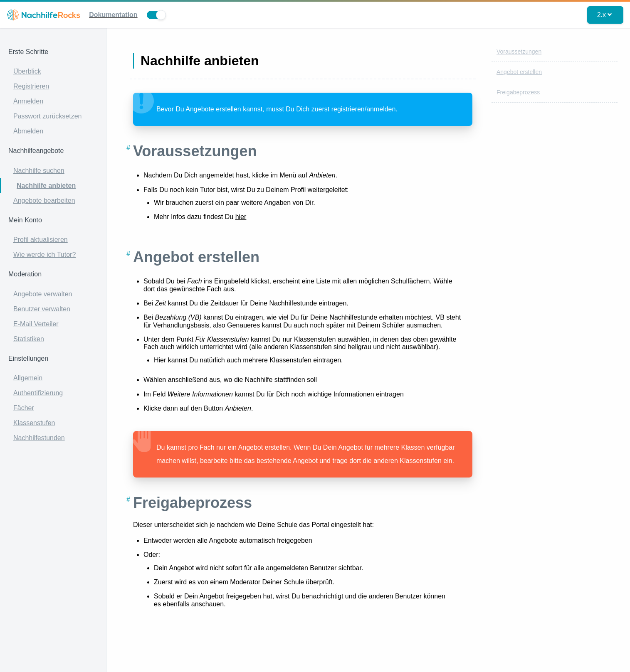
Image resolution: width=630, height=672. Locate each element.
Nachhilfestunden (39, 438)
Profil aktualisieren (41, 240)
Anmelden (28, 101)
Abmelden (28, 131)
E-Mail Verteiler (36, 324)
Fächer (24, 408)
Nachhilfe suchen (39, 171)
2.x (604, 15)
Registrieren (31, 86)
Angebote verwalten (43, 294)
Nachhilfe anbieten (46, 186)
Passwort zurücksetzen (48, 116)
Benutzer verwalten (42, 309)
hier (241, 217)
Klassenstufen (34, 423)
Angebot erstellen (519, 72)
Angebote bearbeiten (44, 201)
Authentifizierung (38, 393)
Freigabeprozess (518, 92)
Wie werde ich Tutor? (44, 255)
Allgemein (28, 378)
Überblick (27, 71)
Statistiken (29, 339)
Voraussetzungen (519, 52)
